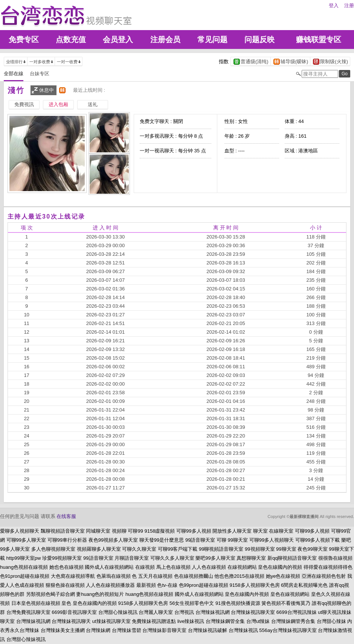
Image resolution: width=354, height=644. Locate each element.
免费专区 (24, 39)
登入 (334, 5)
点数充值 (71, 39)
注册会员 (165, 39)
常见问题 (212, 39)
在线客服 (66, 516)
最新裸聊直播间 (304, 516)
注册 (349, 5)
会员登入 (118, 39)
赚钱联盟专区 (319, 39)
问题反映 (259, 39)
